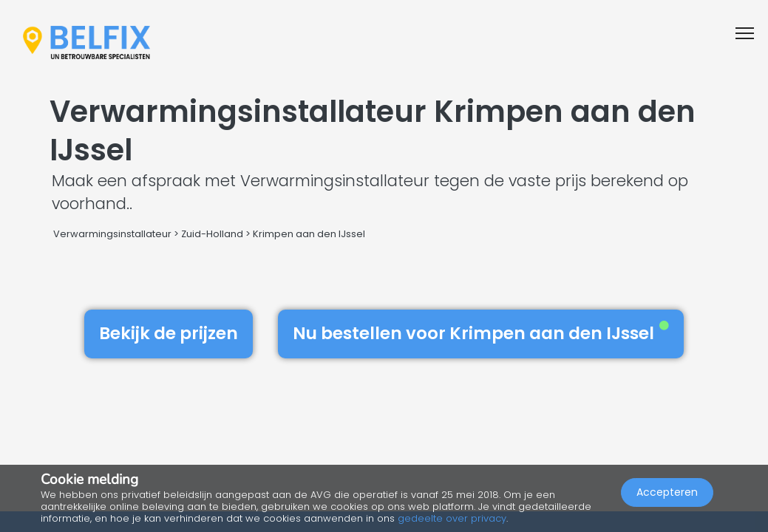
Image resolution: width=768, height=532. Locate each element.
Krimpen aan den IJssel (309, 234)
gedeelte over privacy (452, 518)
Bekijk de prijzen (169, 333)
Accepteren (667, 492)
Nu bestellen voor (481, 333)
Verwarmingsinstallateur (112, 234)
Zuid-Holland (212, 234)
